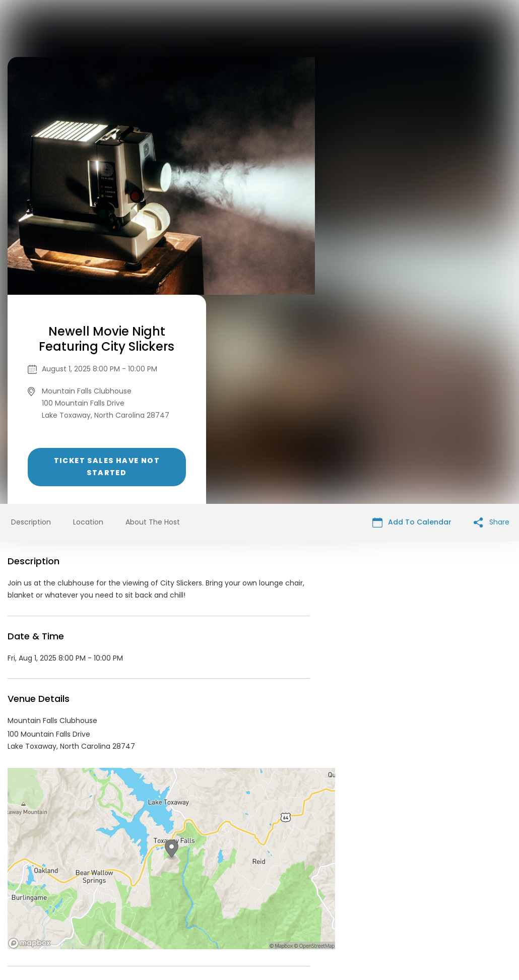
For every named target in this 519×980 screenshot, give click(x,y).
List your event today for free (322, 891)
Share (492, 313)
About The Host (153, 313)
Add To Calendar (412, 313)
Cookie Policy (401, 903)
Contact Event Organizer (128, 903)
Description (31, 313)
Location (88, 313)
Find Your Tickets (339, 903)
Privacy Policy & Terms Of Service (241, 903)
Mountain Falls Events (82, 812)
